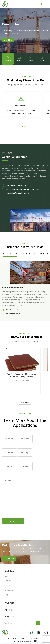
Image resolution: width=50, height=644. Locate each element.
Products (8, 581)
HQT (35, 641)
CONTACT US (9, 559)
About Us (8, 585)
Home (7, 576)
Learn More (8, 40)
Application (9, 590)
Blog (6, 595)
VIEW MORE (25, 402)
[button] (22, 127)
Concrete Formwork (10, 254)
